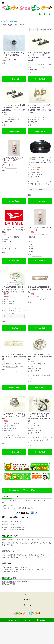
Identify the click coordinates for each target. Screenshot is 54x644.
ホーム (27, 594)
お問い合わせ (8, 563)
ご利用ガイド (27, 600)
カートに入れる (14, 79)
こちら (12, 524)
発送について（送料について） (15, 517)
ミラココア (21, 21)
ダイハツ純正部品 (10, 21)
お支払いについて (10, 497)
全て (2, 21)
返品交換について (10, 536)
